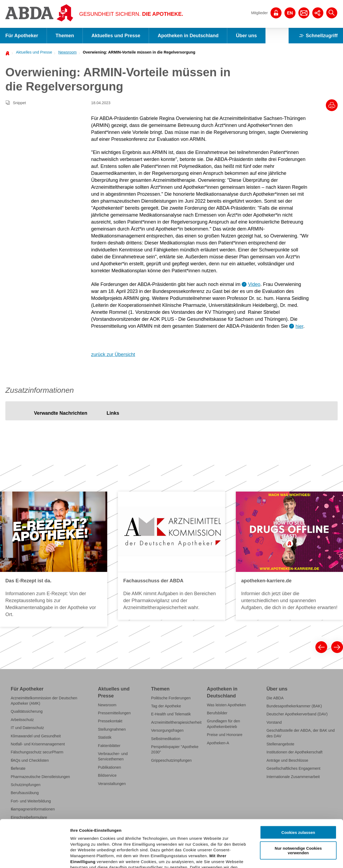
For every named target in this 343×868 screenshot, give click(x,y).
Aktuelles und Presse (116, 36)
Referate (18, 768)
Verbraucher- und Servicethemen (113, 756)
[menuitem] (32, 52)
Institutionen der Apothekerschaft (294, 752)
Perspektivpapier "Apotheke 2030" (175, 749)
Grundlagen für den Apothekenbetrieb (223, 724)
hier (299, 326)
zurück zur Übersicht (113, 354)
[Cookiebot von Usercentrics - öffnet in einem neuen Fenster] (35, 858)
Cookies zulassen (298, 785)
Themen (65, 36)
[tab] (61, 414)
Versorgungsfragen (167, 730)
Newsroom (67, 52)
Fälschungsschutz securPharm (37, 752)
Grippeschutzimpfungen (171, 760)
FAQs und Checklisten (30, 760)
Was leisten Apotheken (226, 705)
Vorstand (274, 722)
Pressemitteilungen (114, 713)
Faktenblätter (109, 746)
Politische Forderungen (171, 698)
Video (254, 284)
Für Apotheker (22, 36)
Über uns (246, 36)
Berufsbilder (217, 713)
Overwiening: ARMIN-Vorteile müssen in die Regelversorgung (139, 52)
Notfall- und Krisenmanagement (38, 744)
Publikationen (110, 767)
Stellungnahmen (112, 729)
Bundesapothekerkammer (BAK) (294, 706)
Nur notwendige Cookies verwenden (298, 803)
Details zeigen (285, 857)
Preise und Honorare (225, 735)
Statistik (105, 737)
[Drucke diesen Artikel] (332, 105)
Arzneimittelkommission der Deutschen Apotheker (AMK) (44, 701)
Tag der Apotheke (166, 706)
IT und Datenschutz (27, 728)
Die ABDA (275, 698)
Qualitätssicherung (27, 711)
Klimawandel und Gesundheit (36, 736)
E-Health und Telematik (171, 714)
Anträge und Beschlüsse (287, 760)
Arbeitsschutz (22, 720)
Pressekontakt (110, 721)
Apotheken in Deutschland (188, 36)
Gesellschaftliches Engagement (293, 768)
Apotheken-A (218, 743)
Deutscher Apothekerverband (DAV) (297, 714)
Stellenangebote (280, 744)
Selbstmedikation (166, 739)
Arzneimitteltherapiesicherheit (176, 722)
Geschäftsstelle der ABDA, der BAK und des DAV (301, 733)
